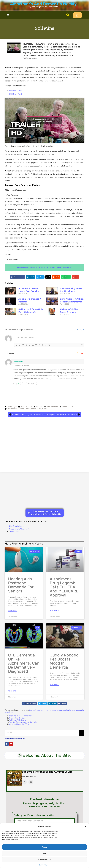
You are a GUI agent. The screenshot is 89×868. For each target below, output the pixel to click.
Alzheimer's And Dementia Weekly (43, 4)
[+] (49, 345)
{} (46, 345)
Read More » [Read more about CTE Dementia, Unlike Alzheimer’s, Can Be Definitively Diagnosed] (13, 691)
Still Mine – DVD (15, 91)
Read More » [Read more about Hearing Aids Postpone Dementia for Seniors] (13, 611)
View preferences (44, 860)
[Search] (81, 733)
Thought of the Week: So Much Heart (64, 415)
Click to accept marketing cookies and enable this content (44, 120)
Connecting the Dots (17, 718)
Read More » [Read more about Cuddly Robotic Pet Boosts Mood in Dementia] (54, 685)
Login (81, 330)
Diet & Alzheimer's (17, 526)
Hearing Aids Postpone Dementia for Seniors (21, 585)
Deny (45, 853)
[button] (86, 826)
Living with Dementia (28, 409)
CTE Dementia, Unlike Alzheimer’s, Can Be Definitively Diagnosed (24, 663)
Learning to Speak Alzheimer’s (21, 716)
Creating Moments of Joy (19, 724)
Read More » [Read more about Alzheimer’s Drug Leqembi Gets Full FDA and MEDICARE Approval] (54, 611)
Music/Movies (42, 409)
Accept (45, 847)
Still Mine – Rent (16, 94)
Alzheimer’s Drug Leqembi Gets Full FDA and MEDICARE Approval (64, 587)
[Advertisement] (44, 443)
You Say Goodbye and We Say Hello (23, 722)
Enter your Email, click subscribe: (34, 815)
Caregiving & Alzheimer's (19, 529)
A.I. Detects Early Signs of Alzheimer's (26, 415)
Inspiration (14, 409)
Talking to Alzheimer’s (17, 720)
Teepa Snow (14, 532)
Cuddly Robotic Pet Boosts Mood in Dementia (64, 661)
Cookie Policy (43, 865)
